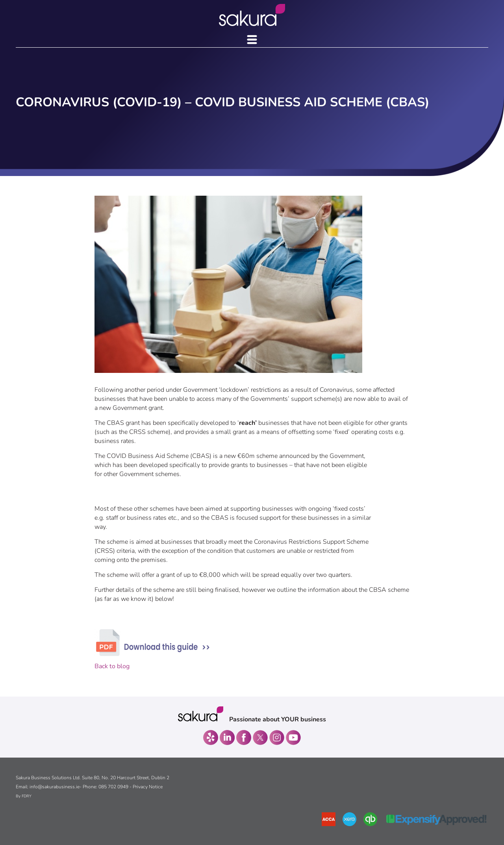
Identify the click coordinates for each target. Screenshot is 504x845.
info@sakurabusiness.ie (55, 787)
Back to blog (112, 666)
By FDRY (24, 796)
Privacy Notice (148, 787)
